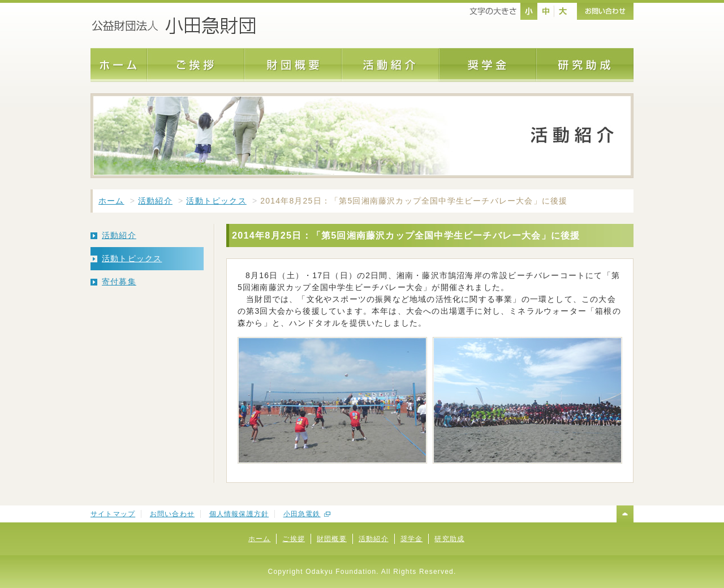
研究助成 (449, 539)
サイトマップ (113, 514)
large (563, 11)
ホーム (111, 201)
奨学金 (412, 539)
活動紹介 (155, 201)
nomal (529, 11)
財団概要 (332, 539)
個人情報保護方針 (239, 514)
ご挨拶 (294, 539)
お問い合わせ (172, 514)
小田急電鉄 (302, 514)
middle (546, 11)
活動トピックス (216, 201)
